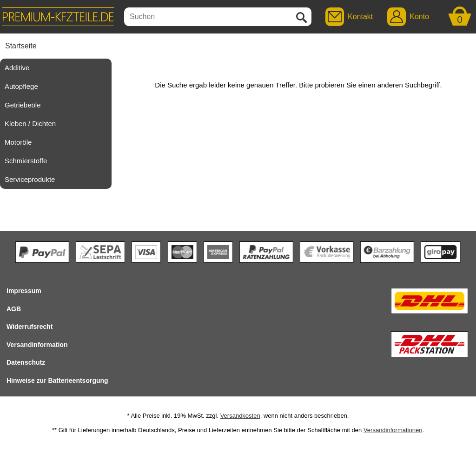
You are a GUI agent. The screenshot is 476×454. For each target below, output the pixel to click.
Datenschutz (26, 362)
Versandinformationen (393, 430)
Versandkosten (240, 416)
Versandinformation (37, 345)
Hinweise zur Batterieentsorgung (57, 381)
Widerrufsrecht (30, 327)
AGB (14, 309)
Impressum (24, 291)
